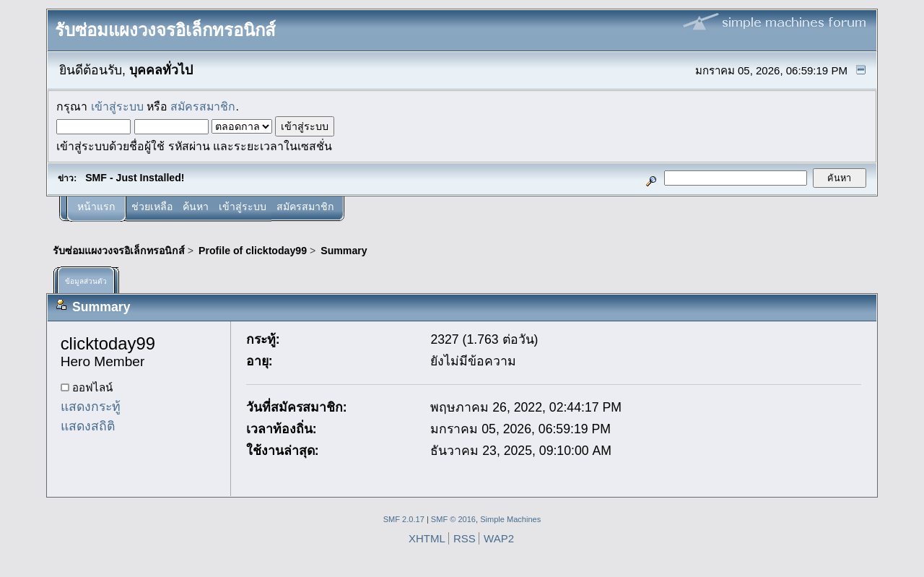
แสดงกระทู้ (91, 407)
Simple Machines (510, 519)
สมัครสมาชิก (203, 107)
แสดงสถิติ (88, 426)
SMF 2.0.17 (404, 519)
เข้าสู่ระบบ (117, 107)
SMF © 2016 (453, 519)
